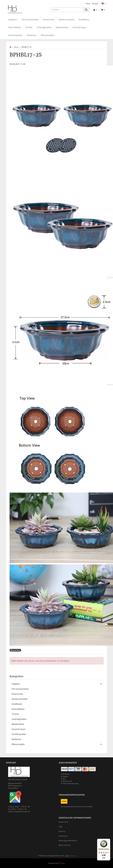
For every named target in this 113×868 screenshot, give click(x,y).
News (88, 3)
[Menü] (109, 840)
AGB (60, 827)
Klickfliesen (84, 20)
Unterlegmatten (44, 27)
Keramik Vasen (80, 27)
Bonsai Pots (15, 650)
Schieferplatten (15, 35)
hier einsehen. (87, 807)
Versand (72, 856)
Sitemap (62, 831)
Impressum (63, 836)
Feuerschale (49, 20)
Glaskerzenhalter (67, 20)
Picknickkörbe (15, 27)
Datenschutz (64, 822)
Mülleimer (32, 35)
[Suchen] (67, 10)
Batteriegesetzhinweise (68, 841)
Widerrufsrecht (65, 845)
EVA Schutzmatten (30, 20)
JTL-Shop (61, 863)
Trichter (29, 27)
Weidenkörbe (62, 27)
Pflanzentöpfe (48, 35)
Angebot (13, 20)
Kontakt (95, 3)
